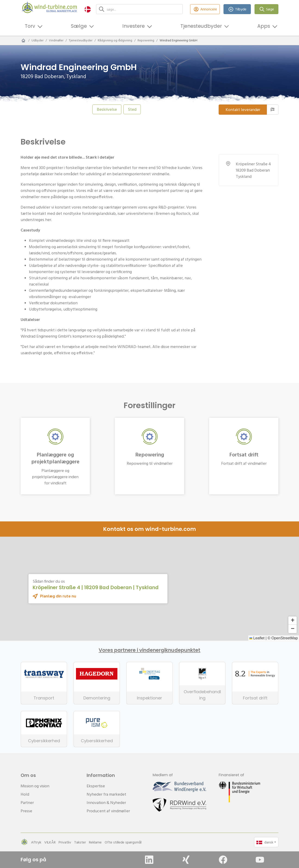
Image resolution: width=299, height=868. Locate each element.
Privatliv (65, 842)
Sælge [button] (79, 26)
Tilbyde (237, 9)
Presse (26, 811)
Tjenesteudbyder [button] (201, 26)
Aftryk (36, 842)
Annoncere (205, 9)
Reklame (95, 842)
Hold (25, 794)
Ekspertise (96, 786)
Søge (267, 9)
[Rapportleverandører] (273, 110)
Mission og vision (35, 786)
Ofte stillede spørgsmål (123, 842)
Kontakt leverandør (243, 109)
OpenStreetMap (285, 638)
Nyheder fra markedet (106, 794)
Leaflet (257, 638)
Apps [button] (264, 26)
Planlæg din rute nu (58, 596)
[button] (88, 9)
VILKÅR (50, 842)
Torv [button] (30, 26)
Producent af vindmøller (108, 811)
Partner (27, 802)
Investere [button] (134, 26)
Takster (80, 842)
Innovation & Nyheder (106, 802)
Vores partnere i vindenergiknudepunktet (149, 650)
